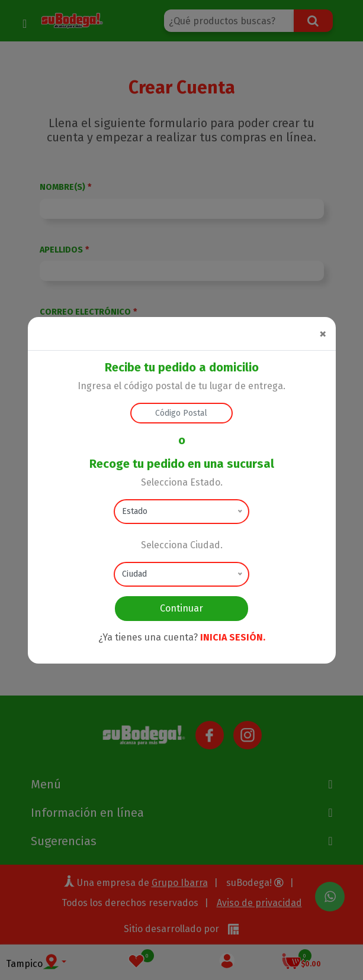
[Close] (323, 334)
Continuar (181, 608)
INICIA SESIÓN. (233, 637)
